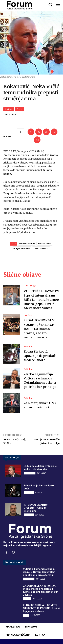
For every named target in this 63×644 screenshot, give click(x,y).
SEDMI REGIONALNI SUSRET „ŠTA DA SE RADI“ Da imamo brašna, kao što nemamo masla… (40, 329)
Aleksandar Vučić (27, 244)
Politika (9, 109)
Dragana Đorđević (22, 249)
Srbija (19, 109)
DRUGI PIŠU (30, 473)
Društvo (28, 316)
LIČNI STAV (30, 286)
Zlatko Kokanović (41, 249)
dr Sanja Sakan (45, 244)
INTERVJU (29, 492)
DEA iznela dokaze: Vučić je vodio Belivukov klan (40, 468)
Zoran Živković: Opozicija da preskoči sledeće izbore (40, 356)
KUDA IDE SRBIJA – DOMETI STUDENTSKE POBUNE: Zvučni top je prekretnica (41, 608)
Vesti (26, 615)
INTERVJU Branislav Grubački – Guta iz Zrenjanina (36, 508)
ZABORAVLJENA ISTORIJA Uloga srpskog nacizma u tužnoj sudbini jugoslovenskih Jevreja (41, 591)
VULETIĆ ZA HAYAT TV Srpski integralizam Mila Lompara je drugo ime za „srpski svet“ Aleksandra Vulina (41, 300)
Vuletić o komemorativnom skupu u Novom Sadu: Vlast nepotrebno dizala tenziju (39, 572)
